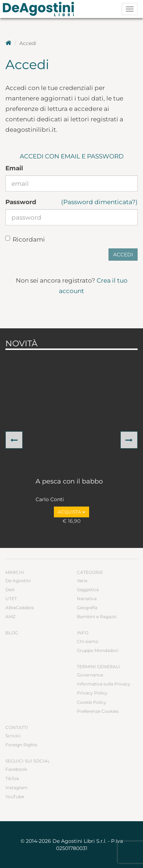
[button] (14, 440)
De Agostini (18, 581)
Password (21, 202)
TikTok (12, 779)
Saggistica (88, 590)
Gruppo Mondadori (98, 650)
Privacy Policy (92, 693)
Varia (82, 581)
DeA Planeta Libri (41, 9)
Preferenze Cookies (98, 711)
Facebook (16, 769)
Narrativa (87, 599)
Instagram (17, 788)
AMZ (10, 617)
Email (14, 168)
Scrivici (13, 736)
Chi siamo (88, 641)
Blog (12, 633)
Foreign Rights (21, 745)
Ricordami (25, 239)
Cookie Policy (92, 702)
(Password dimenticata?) (99, 202)
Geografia (87, 608)
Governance (90, 675)
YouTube (15, 797)
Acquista (71, 512)
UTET (11, 599)
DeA (10, 590)
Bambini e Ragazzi (97, 617)
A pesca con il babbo (69, 482)
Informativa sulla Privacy (104, 684)
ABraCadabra (20, 608)
